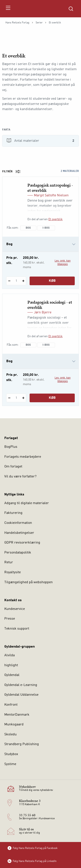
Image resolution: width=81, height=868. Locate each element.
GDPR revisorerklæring (22, 543)
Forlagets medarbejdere (23, 457)
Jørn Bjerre (43, 313)
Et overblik (56, 219)
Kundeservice (15, 609)
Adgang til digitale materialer (27, 503)
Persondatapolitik (18, 553)
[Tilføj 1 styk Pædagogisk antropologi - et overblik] (23, 281)
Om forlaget (13, 467)
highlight (11, 665)
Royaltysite (13, 572)
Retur (9, 562)
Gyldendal (12, 675)
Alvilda (10, 655)
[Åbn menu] (8, 9)
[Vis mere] (41, 120)
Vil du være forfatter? (20, 477)
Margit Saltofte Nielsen (51, 195)
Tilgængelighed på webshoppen (29, 582)
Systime (10, 764)
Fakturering (13, 513)
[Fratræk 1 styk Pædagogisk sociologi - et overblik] (9, 398)
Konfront (11, 705)
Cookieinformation (18, 523)
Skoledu (10, 734)
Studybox (11, 754)
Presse (10, 619)
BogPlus (11, 447)
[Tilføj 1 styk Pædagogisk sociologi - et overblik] (23, 398)
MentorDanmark (17, 715)
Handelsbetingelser (19, 533)
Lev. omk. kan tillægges (63, 262)
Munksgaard (14, 725)
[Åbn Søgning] (71, 9)
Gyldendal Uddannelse (21, 695)
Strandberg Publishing (22, 744)
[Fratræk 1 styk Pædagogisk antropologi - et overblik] (9, 281)
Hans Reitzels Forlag (17, 23)
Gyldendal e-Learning (21, 685)
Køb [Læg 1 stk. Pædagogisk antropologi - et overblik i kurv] (52, 281)
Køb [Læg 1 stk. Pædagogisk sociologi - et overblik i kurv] (52, 398)
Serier (39, 23)
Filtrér (13, 172)
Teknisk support (17, 629)
